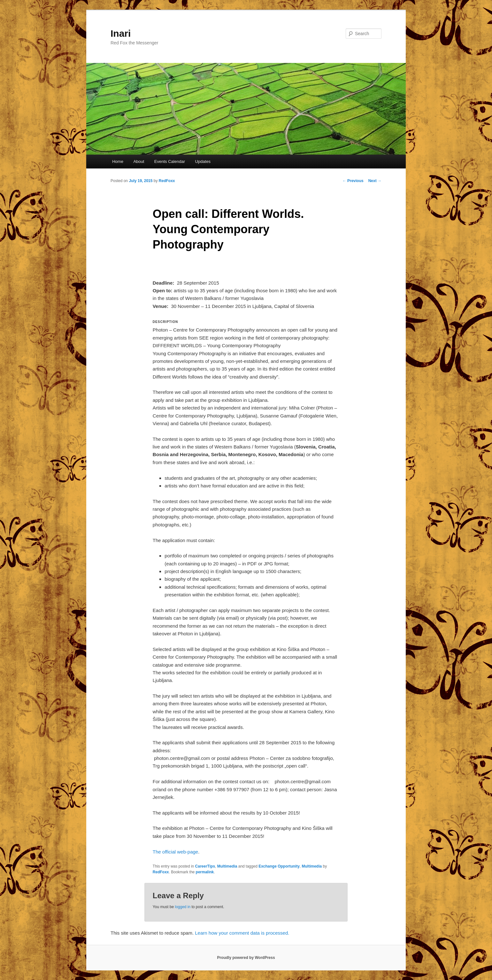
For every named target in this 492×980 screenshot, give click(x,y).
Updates (203, 161)
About (139, 161)
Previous (353, 181)
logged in (183, 907)
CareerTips (205, 866)
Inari (121, 33)
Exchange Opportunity (279, 866)
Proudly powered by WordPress (246, 958)
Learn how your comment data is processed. (242, 933)
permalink (205, 872)
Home (118, 161)
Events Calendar (170, 161)
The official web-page (175, 852)
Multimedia (227, 866)
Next (375, 181)
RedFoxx (167, 181)
